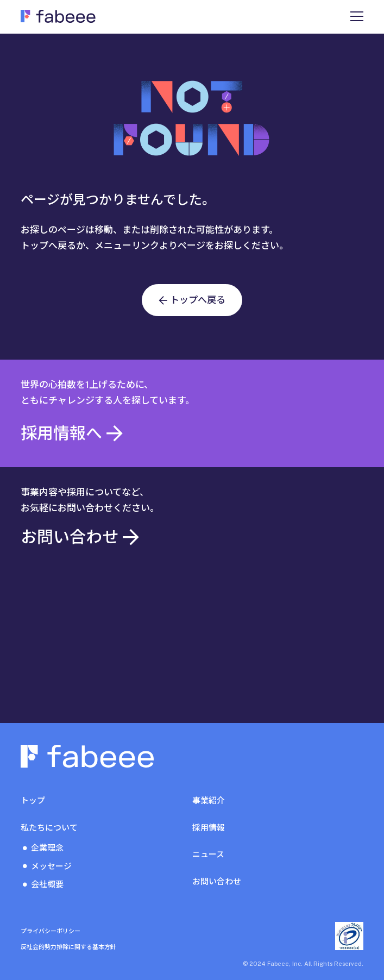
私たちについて (49, 828)
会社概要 (47, 884)
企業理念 (47, 848)
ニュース (208, 854)
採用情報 (209, 828)
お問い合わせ (217, 881)
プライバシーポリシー (51, 931)
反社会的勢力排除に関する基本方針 (68, 947)
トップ (33, 800)
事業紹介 (209, 800)
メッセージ (51, 866)
